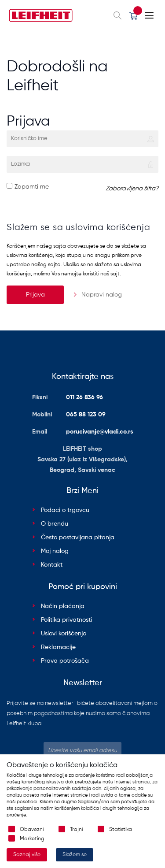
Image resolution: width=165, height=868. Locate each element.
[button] (133, 15)
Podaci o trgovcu (65, 510)
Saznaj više (27, 855)
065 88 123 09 (86, 415)
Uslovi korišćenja (64, 634)
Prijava (35, 295)
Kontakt (52, 565)
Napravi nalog (102, 295)
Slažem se (75, 855)
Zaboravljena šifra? (132, 189)
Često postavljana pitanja (78, 538)
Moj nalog (55, 551)
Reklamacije (58, 647)
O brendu (55, 524)
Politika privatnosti (66, 620)
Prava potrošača (65, 661)
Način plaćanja (63, 606)
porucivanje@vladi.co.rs (100, 432)
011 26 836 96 (84, 397)
